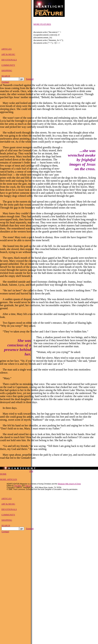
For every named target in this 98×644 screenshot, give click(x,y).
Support (30, 80)
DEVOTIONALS (9, 60)
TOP (31, 472)
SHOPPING (7, 71)
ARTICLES (6, 49)
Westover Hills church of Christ (69, 485)
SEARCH (6, 76)
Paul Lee (28, 487)
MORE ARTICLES (8, 480)
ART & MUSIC (8, 55)
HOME (3, 475)
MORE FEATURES (42, 24)
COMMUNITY (8, 66)
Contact (5, 83)
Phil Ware (18, 487)
